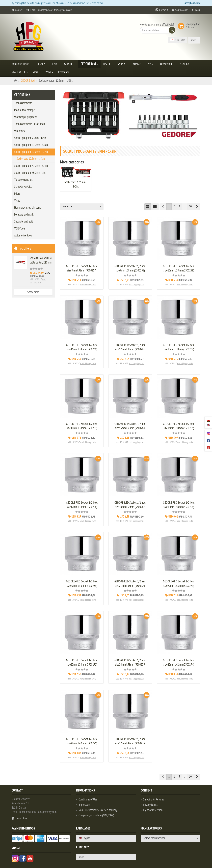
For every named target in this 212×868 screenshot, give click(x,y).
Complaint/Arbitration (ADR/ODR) (96, 815)
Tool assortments (23, 103)
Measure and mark (24, 215)
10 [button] (190, 207)
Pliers (17, 194)
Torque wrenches (23, 180)
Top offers (23, 248)
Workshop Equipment (26, 117)
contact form (20, 818)
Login (198, 10)
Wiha (49, 72)
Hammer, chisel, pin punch (28, 208)
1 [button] (169, 207)
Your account (181, 10)
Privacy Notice (151, 805)
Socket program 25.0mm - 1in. (30, 173)
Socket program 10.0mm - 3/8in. (31, 145)
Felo (56, 64)
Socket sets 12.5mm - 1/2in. (31, 159)
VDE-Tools (20, 229)
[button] (197, 207)
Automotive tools (23, 236)
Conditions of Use (88, 800)
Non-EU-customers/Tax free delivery (98, 810)
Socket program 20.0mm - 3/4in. (31, 166)
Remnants (63, 72)
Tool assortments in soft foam (30, 124)
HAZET (108, 64)
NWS (151, 64)
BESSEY (42, 64)
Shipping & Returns (153, 800)
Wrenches (19, 131)
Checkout (164, 10)
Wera (37, 72)
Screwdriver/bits (23, 187)
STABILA (186, 64)
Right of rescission (153, 810)
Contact (17, 10)
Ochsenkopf (168, 64)
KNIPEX (123, 64)
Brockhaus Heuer (22, 64)
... (184, 207)
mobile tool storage (25, 110)
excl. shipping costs (88, 285)
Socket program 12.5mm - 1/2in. (31, 152)
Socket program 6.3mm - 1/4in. (31, 138)
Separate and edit (24, 222)
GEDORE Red (89, 64)
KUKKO (138, 64)
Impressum (84, 805)
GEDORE (70, 64)
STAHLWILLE (20, 72)
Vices (17, 201)
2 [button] (174, 207)
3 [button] (179, 207)
